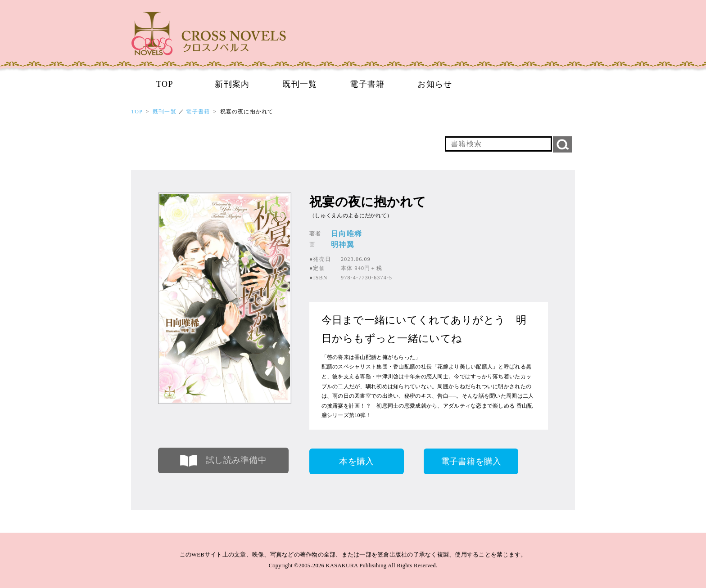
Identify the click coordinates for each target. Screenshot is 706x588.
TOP (165, 84)
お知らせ (435, 84)
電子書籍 (367, 84)
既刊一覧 (300, 84)
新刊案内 (232, 84)
